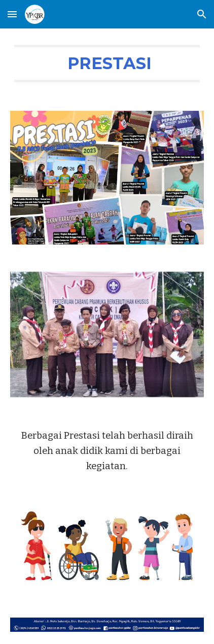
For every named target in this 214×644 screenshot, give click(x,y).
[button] (12, 14)
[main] (107, 64)
